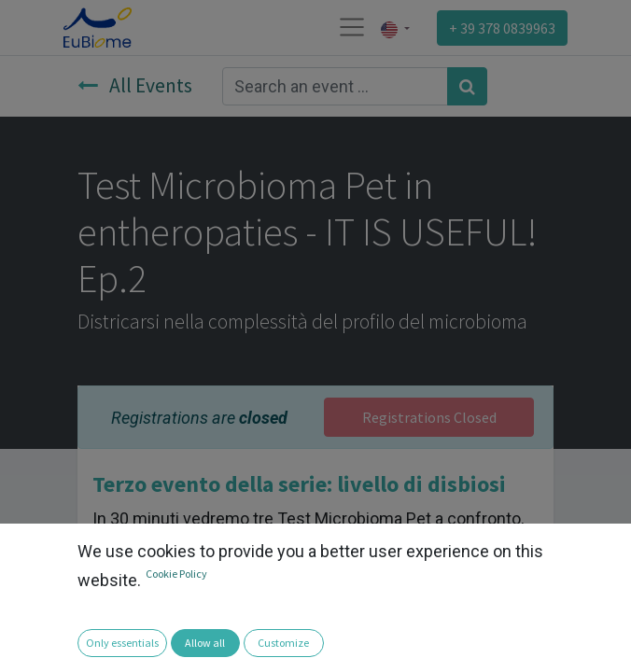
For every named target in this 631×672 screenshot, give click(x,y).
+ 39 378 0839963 (502, 28)
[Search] (467, 86)
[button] (26, 644)
